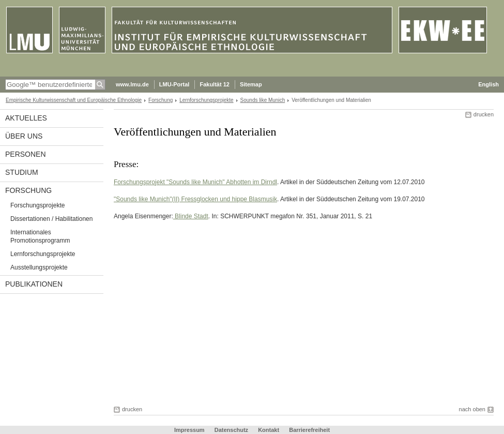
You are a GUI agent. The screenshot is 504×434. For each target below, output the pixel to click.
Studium (22, 172)
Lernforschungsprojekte (206, 100)
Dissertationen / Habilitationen (51, 219)
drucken (484, 114)
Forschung (161, 100)
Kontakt (269, 430)
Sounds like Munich (263, 100)
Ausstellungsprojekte (39, 267)
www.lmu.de (132, 84)
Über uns (24, 136)
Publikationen (34, 284)
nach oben (472, 409)
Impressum (189, 430)
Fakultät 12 (214, 84)
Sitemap (251, 84)
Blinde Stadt (191, 216)
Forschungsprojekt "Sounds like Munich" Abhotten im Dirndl (195, 182)
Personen (26, 154)
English (488, 84)
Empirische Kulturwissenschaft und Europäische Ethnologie (74, 100)
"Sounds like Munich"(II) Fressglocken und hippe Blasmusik (195, 199)
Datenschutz (231, 430)
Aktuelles (26, 118)
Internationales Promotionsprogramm (40, 236)
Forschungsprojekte (37, 205)
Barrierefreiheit (309, 430)
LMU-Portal (174, 84)
